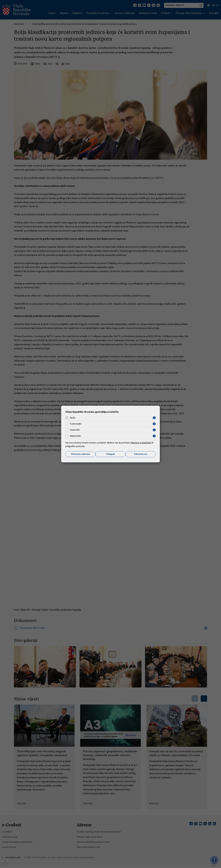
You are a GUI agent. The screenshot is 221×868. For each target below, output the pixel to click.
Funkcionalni (76, 424)
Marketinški (75, 436)
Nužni (73, 418)
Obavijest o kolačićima (141, 443)
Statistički (75, 430)
